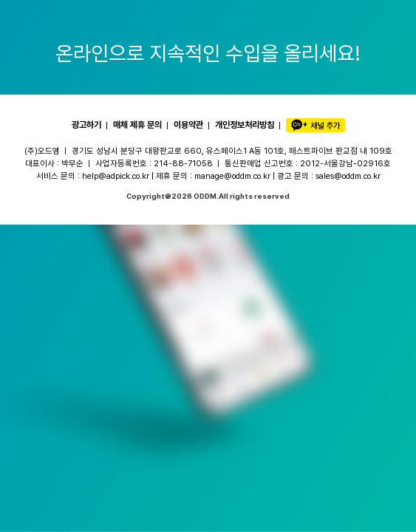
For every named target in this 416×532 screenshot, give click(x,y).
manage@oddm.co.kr (232, 176)
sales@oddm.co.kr (348, 176)
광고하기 (86, 125)
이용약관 (188, 125)
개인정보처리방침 (245, 125)
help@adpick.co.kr (116, 176)
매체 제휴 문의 (137, 125)
